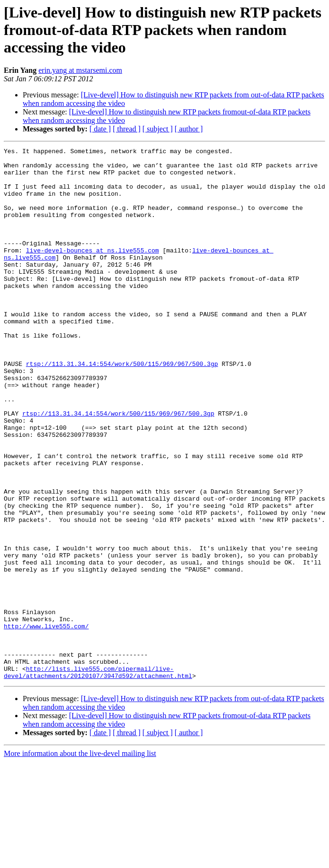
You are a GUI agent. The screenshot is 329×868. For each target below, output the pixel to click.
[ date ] (100, 129)
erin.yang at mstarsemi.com (80, 70)
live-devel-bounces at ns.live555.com (93, 271)
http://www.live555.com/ (46, 722)
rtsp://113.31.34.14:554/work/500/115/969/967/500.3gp (122, 408)
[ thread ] (127, 129)
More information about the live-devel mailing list (80, 860)
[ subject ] (158, 129)
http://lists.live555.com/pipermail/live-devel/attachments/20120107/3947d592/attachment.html (98, 778)
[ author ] (189, 129)
